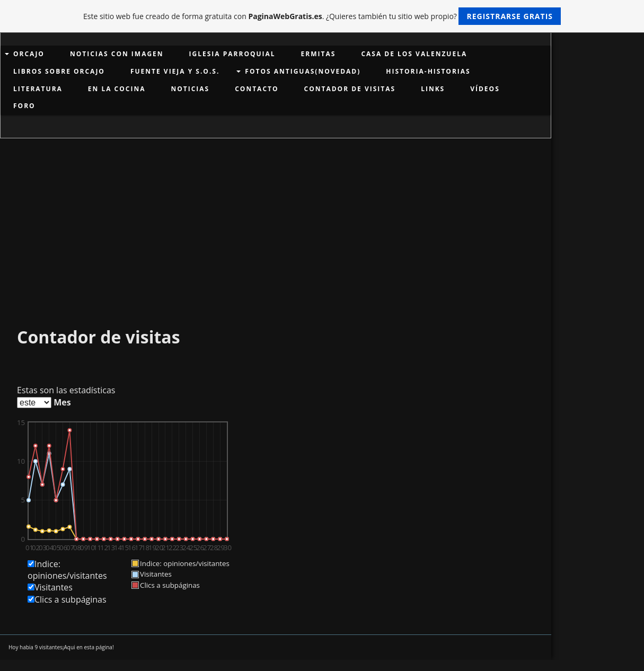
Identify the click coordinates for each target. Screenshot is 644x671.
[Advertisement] (276, 218)
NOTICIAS (190, 89)
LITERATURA (38, 89)
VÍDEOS (485, 89)
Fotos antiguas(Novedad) (303, 71)
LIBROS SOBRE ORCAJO (59, 71)
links (433, 89)
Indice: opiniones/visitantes (67, 570)
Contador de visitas (350, 89)
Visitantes (54, 587)
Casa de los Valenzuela (414, 54)
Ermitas (319, 54)
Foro (24, 106)
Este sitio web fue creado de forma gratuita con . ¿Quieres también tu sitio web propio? (322, 16)
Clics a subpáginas (70, 599)
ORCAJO (29, 54)
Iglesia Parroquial (232, 54)
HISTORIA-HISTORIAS (428, 71)
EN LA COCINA (117, 89)
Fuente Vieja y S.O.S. (175, 71)
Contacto (257, 89)
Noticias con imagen (117, 54)
